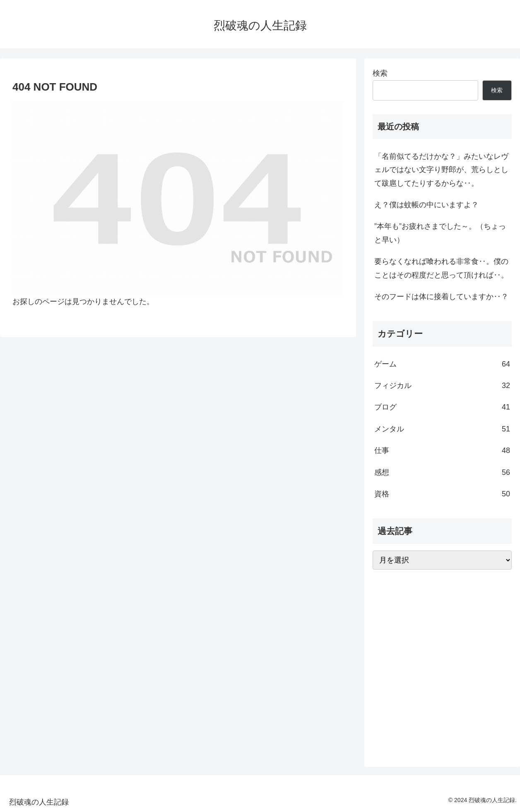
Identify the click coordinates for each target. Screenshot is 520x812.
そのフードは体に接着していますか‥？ (441, 297)
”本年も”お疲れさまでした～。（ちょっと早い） (440, 233)
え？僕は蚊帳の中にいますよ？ (426, 205)
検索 (380, 73)
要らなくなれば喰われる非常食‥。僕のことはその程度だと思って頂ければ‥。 (441, 268)
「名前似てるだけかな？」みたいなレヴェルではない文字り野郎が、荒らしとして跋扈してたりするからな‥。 (441, 170)
